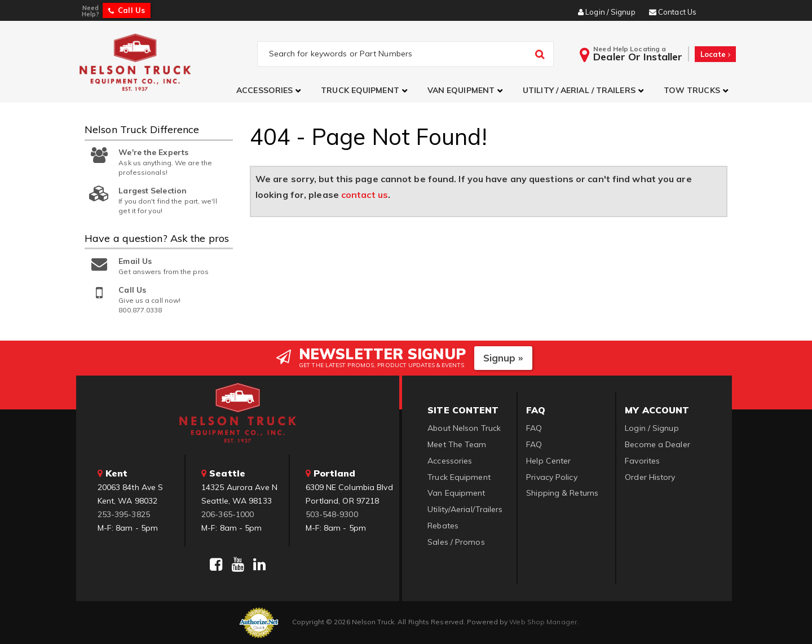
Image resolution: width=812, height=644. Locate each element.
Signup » (503, 358)
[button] (270, 91)
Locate (715, 54)
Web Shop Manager (543, 622)
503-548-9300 (332, 514)
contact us (365, 195)
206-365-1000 (228, 514)
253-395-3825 (124, 514)
